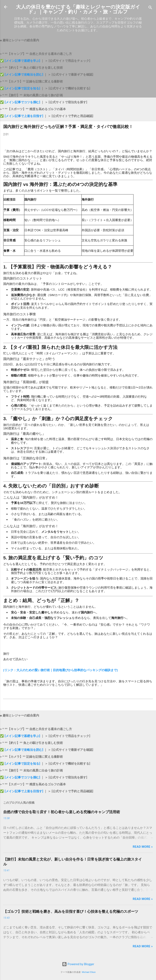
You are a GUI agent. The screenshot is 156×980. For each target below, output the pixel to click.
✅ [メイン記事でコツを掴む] (20, 102)
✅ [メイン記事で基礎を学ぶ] (20, 61)
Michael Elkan (89, 972)
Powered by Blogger (78, 964)
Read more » (143, 847)
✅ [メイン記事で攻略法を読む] (22, 75)
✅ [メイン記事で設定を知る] (20, 88)
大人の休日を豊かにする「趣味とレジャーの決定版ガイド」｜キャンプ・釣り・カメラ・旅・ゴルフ (78, 9)
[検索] (150, 8)
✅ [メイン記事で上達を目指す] (22, 116)
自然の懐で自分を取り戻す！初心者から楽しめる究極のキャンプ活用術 (62, 812)
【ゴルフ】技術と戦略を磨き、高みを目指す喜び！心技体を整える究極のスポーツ (71, 911)
